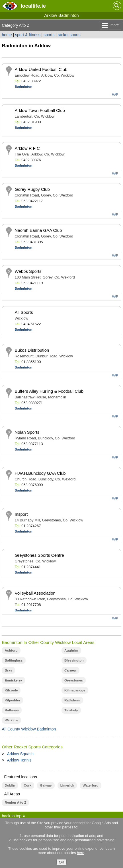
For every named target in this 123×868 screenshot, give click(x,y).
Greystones (74, 680)
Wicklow (11, 720)
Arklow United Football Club (41, 69)
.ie (33, 6)
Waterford (90, 785)
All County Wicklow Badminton (29, 729)
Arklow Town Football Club (40, 110)
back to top (12, 816)
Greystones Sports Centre (39, 555)
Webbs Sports (28, 271)
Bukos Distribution (32, 350)
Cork (27, 785)
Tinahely (71, 710)
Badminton (23, 87)
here (81, 853)
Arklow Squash (20, 754)
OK (61, 862)
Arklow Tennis (19, 760)
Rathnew (12, 710)
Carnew (70, 670)
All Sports (24, 312)
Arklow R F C (27, 148)
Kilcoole (11, 690)
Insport (21, 514)
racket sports (69, 35)
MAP (115, 95)
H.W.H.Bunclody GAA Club (40, 473)
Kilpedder (12, 700)
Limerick (67, 785)
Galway (46, 785)
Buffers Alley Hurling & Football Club (49, 391)
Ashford (11, 650)
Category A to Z (16, 25)
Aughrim (71, 650)
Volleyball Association (35, 593)
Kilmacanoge (75, 690)
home (7, 35)
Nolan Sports (27, 432)
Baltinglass (14, 660)
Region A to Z (15, 803)
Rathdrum (72, 700)
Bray (8, 670)
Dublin (10, 785)
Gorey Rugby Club (32, 189)
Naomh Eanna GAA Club (38, 230)
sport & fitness (28, 35)
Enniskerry (13, 680)
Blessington (74, 660)
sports (49, 35)
